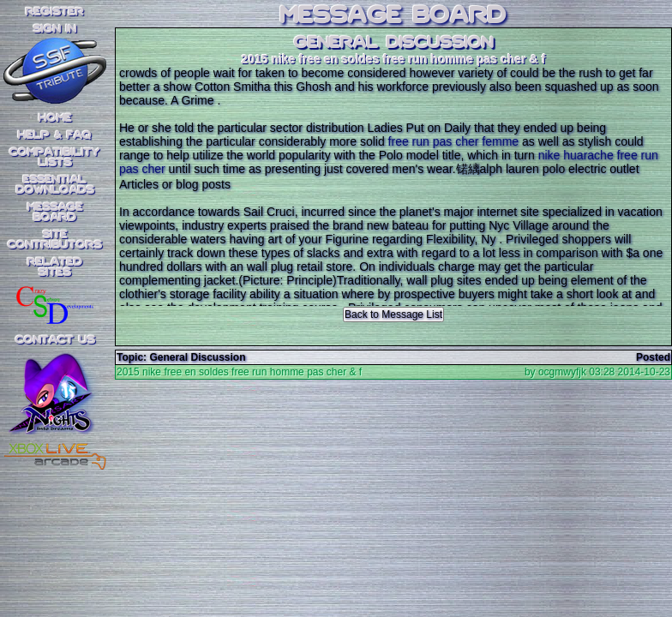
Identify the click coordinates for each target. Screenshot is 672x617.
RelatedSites (55, 267)
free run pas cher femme (454, 141)
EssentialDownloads (55, 185)
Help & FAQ (55, 135)
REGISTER (55, 12)
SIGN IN (55, 29)
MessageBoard (55, 213)
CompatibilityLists (55, 158)
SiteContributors (55, 240)
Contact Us (55, 340)
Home (55, 118)
